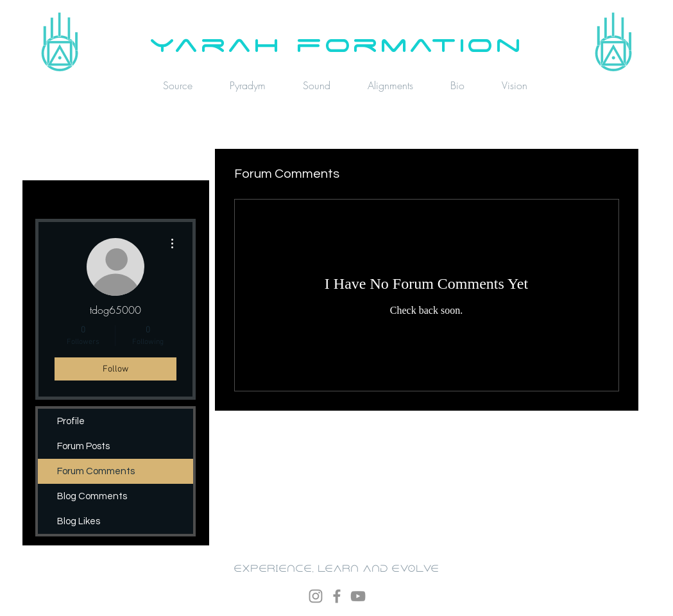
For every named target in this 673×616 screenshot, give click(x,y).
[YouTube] (358, 596)
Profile (71, 421)
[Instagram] (316, 596)
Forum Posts (83, 446)
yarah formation (336, 43)
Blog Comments (92, 496)
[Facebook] (337, 596)
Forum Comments (96, 471)
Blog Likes (79, 521)
